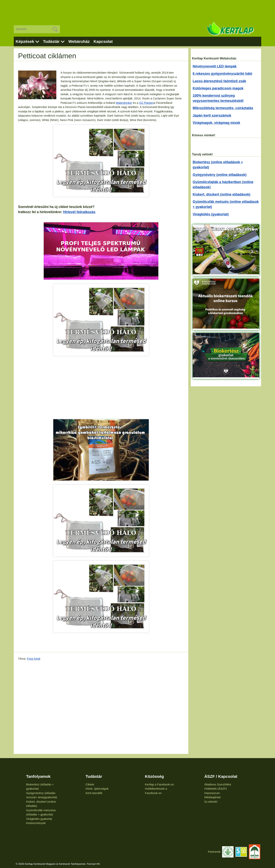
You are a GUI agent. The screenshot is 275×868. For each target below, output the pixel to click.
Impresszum (212, 793)
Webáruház (79, 41)
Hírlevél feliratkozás (79, 212)
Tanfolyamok (38, 776)
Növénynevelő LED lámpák (215, 66)
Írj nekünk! (211, 802)
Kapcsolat (103, 41)
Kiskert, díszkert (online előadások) (222, 194)
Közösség (154, 776)
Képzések (25, 41)
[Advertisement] (137, 10)
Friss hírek (34, 659)
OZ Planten (146, 103)
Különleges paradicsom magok (218, 88)
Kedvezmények (36, 823)
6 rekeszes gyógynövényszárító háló (222, 74)
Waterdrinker (124, 103)
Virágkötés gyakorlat (39, 819)
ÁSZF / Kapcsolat (221, 776)
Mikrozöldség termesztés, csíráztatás (223, 108)
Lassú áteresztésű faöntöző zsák (219, 81)
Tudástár (51, 41)
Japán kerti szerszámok (212, 115)
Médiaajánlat (212, 797)
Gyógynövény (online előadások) (220, 175)
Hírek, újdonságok (97, 789)
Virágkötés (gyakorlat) (211, 214)
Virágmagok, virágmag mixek (216, 123)
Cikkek (90, 784)
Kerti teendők (94, 793)
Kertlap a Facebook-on (159, 784)
